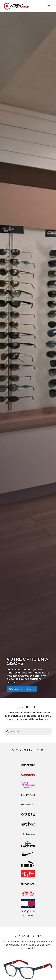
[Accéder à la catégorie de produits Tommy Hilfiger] (28, 903)
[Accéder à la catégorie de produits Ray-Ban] (28, 874)
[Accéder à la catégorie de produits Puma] (28, 864)
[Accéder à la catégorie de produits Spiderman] (28, 894)
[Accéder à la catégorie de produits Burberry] (28, 765)
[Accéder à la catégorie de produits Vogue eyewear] (28, 913)
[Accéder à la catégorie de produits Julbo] (28, 834)
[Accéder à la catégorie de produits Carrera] (28, 775)
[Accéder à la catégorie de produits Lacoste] (28, 844)
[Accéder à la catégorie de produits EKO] (28, 795)
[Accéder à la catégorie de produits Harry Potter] (28, 824)
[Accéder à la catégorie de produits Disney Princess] (28, 785)
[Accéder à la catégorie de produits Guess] (28, 815)
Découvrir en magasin (22, 689)
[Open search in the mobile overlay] (28, 731)
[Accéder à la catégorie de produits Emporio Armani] (28, 805)
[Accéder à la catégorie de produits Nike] (28, 854)
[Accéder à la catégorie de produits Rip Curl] (28, 884)
